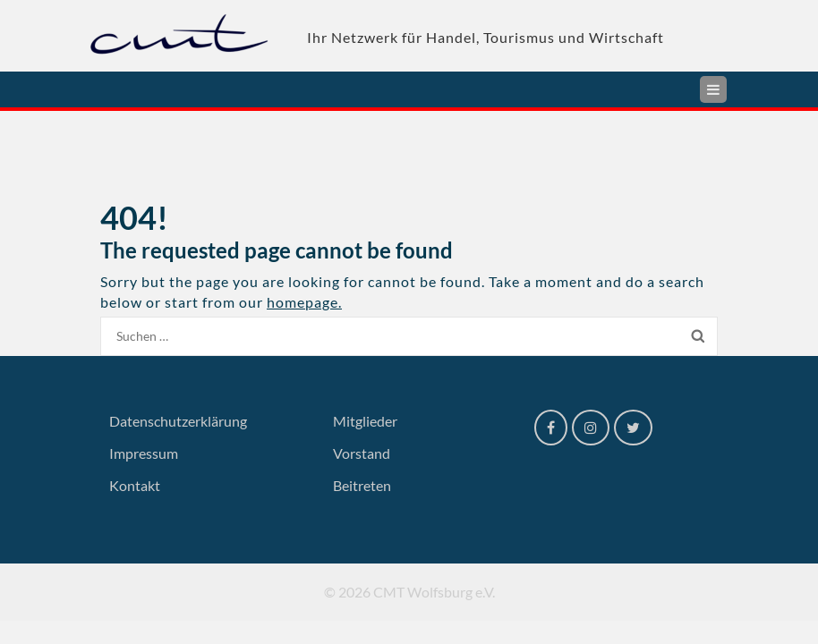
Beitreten (362, 485)
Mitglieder (365, 421)
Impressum (144, 453)
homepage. (304, 302)
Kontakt (135, 485)
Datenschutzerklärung (178, 421)
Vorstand (362, 453)
